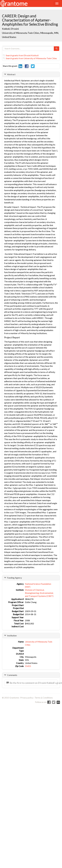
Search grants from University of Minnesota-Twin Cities (30, 58)
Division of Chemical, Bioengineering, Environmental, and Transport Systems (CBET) (39, 593)
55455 (28, 666)
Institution (12, 635)
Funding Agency (14, 578)
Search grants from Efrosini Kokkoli (21, 55)
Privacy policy (27, 698)
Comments (12, 675)
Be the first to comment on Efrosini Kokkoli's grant (32, 683)
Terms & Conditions (44, 698)
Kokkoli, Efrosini (11, 29)
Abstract (11, 74)
